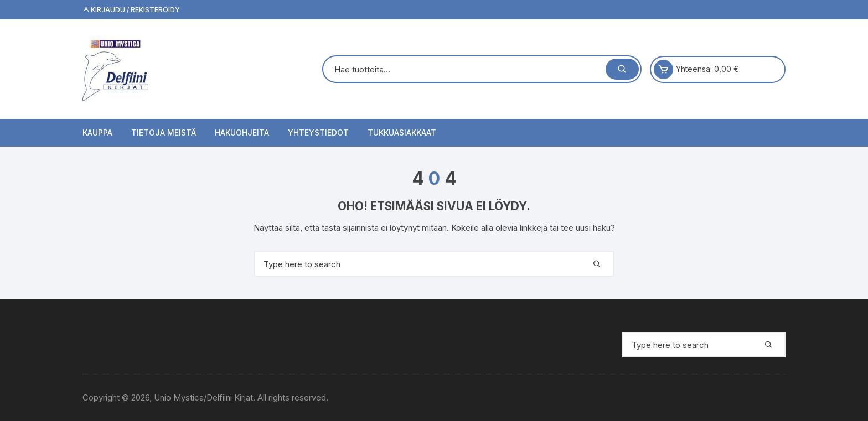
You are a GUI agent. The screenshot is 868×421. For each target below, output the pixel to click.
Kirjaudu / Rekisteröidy (131, 10)
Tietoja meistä (164, 132)
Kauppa (97, 132)
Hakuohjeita (242, 132)
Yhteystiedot (318, 132)
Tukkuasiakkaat (402, 132)
